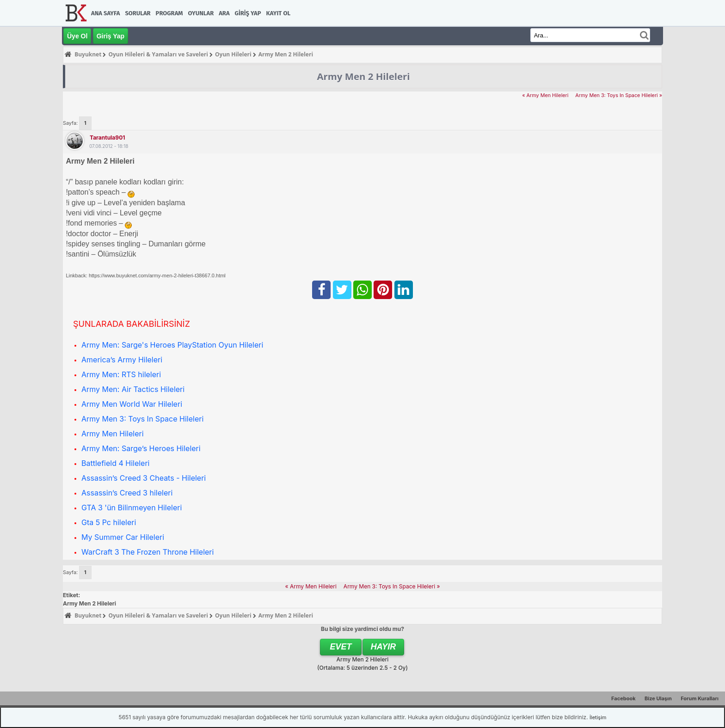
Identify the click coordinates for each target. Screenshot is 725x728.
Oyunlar (201, 13)
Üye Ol (77, 36)
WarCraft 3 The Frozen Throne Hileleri (147, 552)
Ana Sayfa (105, 13)
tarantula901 (107, 138)
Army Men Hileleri (113, 434)
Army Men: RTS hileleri (121, 374)
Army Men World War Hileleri (132, 404)
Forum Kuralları (700, 698)
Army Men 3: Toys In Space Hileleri (142, 419)
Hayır (384, 647)
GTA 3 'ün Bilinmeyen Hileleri (132, 508)
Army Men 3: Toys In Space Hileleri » (619, 95)
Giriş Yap (248, 13)
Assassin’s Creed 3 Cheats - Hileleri (144, 478)
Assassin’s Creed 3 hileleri (127, 493)
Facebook (624, 698)
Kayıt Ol (278, 13)
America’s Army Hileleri (122, 360)
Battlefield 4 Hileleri (115, 463)
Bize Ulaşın (658, 698)
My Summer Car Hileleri (123, 537)
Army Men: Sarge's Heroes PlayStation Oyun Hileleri (172, 345)
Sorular (138, 13)
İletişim (598, 717)
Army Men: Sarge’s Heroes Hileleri (141, 448)
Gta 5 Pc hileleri (109, 522)
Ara (224, 13)
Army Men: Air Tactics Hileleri (133, 389)
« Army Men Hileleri (545, 95)
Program (169, 13)
